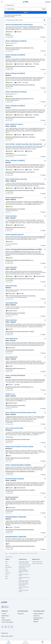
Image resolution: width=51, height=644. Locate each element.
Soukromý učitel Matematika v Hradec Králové (19, 25)
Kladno (7, 562)
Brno (6, 563)
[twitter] (9, 627)
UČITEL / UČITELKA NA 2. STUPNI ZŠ (16, 41)
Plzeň (6, 569)
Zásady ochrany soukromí (7, 636)
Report (43, 37)
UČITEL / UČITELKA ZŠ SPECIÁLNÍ (15, 376)
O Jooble (4, 614)
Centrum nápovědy (6, 620)
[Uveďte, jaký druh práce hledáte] (25, 5)
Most (6, 576)
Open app (48, 2)
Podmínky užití (4, 633)
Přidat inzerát (21, 614)
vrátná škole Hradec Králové (25, 565)
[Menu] (2, 2)
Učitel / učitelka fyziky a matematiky (16, 179)
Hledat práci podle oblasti (38, 563)
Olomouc (7, 565)
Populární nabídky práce (37, 562)
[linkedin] (12, 627)
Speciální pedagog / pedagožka (15, 479)
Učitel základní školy (11, 303)
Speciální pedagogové (12, 497)
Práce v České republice (7, 622)
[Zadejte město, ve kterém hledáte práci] (25, 9)
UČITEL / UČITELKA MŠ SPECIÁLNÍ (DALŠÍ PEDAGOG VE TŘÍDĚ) (23, 249)
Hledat (25, 12)
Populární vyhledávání (38, 614)
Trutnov (7, 575)
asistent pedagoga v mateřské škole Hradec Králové (24, 571)
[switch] (45, 20)
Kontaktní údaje (5, 616)
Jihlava (7, 571)
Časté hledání (10, 557)
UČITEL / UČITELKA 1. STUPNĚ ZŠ (15, 161)
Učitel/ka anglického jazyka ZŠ (14, 235)
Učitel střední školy (11, 216)
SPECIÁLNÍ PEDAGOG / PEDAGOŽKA (16, 517)
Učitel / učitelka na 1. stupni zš (14, 124)
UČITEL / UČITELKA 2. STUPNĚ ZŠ (15, 55)
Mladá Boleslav (8, 567)
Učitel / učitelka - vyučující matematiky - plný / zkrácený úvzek (24, 144)
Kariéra (3, 618)
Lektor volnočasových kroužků (14, 428)
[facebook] (2, 627)
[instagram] (6, 627)
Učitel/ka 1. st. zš (10, 394)
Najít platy (36, 622)
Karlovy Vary (8, 573)
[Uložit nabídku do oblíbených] (45, 25)
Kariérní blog (36, 616)
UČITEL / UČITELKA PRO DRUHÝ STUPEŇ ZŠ (18, 465)
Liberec (7, 578)
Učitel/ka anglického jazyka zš (14, 198)
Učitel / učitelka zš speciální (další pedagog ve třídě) (21, 413)
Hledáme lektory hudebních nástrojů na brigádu (19, 447)
